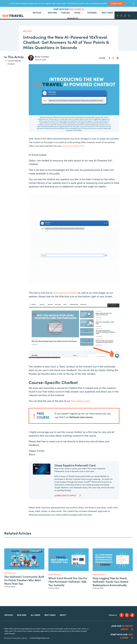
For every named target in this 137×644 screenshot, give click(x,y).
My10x (77, 13)
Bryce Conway (42, 74)
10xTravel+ (92, 13)
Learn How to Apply (68, 513)
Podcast (66, 13)
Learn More (117, 3)
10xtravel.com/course (81, 434)
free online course (81, 418)
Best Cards (107, 13)
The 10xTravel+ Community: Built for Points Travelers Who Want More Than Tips (53, 25)
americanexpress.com (93, 142)
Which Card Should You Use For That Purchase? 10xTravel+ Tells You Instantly (84, 26)
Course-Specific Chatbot (14, 80)
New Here (52, 13)
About (63, 632)
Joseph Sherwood (55, 592)
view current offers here (73, 163)
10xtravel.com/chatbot (65, 310)
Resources (73, 18)
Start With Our (68, 9)
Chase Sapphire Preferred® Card (75, 482)
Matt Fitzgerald (10, 590)
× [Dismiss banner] (134, 3)
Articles (37, 13)
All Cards (35, 632)
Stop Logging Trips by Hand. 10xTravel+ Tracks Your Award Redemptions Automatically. (118, 26)
